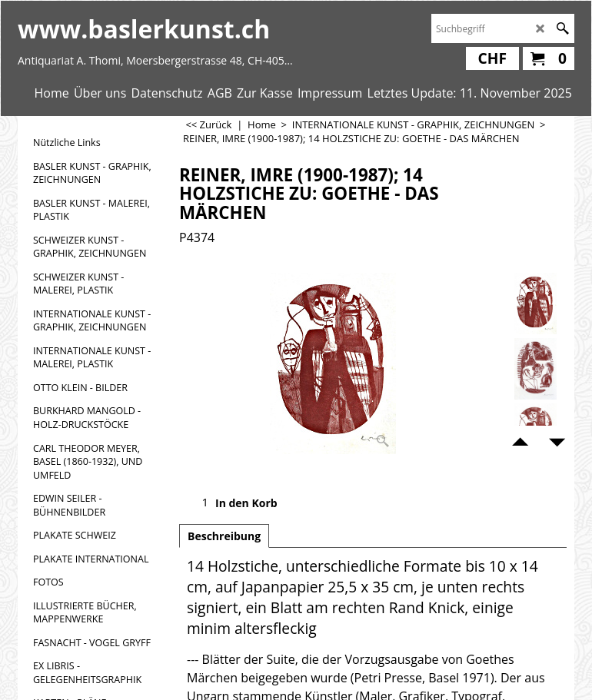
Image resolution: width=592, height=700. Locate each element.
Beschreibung (224, 536)
